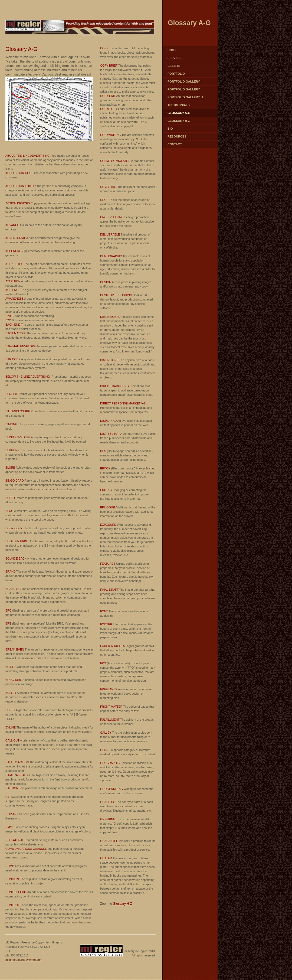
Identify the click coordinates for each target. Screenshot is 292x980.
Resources (177, 136)
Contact (175, 144)
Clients (174, 66)
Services (175, 58)
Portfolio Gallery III (185, 97)
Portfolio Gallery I (184, 81)
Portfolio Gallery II (185, 89)
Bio (170, 129)
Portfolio (176, 74)
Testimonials (179, 105)
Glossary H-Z (179, 121)
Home (172, 50)
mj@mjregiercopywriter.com (24, 960)
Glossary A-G (179, 113)
